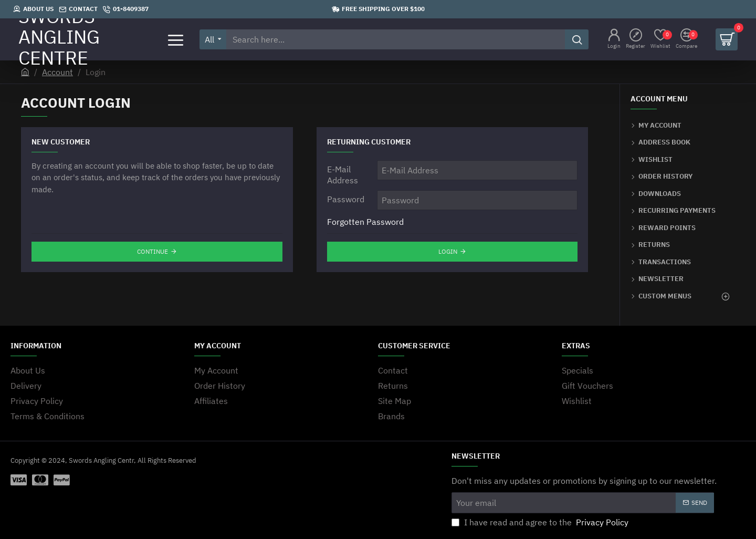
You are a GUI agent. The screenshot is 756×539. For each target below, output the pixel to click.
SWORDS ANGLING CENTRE (59, 39)
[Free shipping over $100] (378, 9)
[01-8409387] (126, 9)
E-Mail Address (343, 175)
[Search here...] (577, 39)
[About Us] (33, 9)
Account (57, 72)
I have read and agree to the (541, 522)
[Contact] (78, 9)
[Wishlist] (660, 40)
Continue (153, 251)
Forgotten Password (365, 222)
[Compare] (686, 40)
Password (346, 199)
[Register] (636, 40)
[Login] (614, 40)
